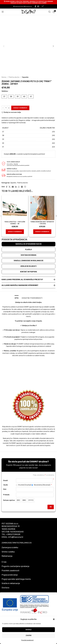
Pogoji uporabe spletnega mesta (16, 579)
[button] (54, 619)
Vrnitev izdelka (8, 552)
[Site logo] (28, 12)
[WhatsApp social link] (19, 187)
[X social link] (10, 187)
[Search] (49, 12)
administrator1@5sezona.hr (23, 6)
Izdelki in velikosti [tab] (28, 266)
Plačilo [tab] (28, 250)
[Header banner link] (28, 2)
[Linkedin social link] (16, 187)
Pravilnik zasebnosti (27, 640)
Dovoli (29, 630)
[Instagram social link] (38, 6)
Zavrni (29, 635)
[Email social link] (13, 187)
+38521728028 (13, 534)
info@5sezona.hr (16, 537)
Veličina (5, 91)
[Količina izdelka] (6, 108)
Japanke (25, 77)
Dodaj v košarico (20, 108)
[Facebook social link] (35, 6)
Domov (4, 77)
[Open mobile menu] (3, 12)
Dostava (5, 588)
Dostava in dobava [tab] (29, 255)
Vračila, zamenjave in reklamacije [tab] (29, 261)
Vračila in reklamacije (11, 583)
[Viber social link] (25, 187)
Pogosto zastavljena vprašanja (15, 566)
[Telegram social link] (22, 187)
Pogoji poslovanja (10, 575)
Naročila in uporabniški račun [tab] (28, 244)
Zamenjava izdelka (10, 548)
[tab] (17, 298)
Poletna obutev (14, 77)
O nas (4, 562)
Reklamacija (7, 556)
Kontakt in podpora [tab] (29, 272)
